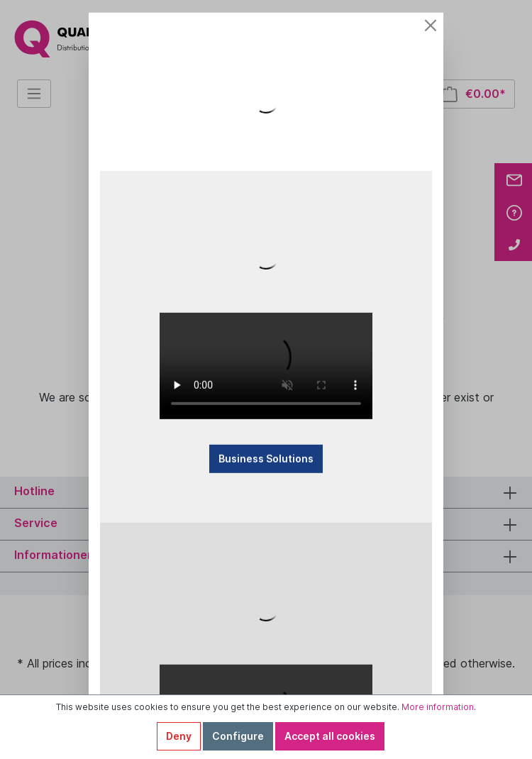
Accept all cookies (330, 736)
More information (438, 707)
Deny (179, 736)
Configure (238, 736)
